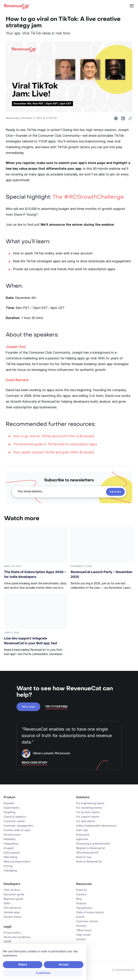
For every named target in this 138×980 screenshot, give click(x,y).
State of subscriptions (90, 913)
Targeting (9, 812)
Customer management (18, 826)
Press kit (82, 890)
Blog (79, 899)
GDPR (7, 942)
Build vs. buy (84, 857)
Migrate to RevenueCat (91, 848)
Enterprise (83, 835)
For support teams (88, 817)
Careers (81, 895)
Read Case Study (35, 763)
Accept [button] (64, 964)
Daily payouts (12, 853)
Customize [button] (43, 973)
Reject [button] (23, 964)
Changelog (10, 871)
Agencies (82, 839)
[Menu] (132, 6)
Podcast (81, 904)
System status (12, 917)
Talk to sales (28, 707)
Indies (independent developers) (96, 826)
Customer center (14, 821)
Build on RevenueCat (89, 862)
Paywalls (9, 803)
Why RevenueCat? (88, 853)
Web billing (10, 857)
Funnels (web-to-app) (17, 830)
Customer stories (87, 922)
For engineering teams (90, 803)
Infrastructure (12, 835)
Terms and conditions (17, 937)
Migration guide (13, 899)
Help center (84, 935)
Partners (81, 926)
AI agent (9, 848)
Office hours (84, 930)
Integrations (11, 844)
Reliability (10, 839)
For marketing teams (89, 808)
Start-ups (82, 830)
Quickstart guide (14, 895)
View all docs (12, 890)
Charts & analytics (15, 817)
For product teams (88, 812)
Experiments (11, 808)
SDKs (7, 904)
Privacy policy (12, 933)
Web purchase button (17, 862)
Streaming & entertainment (93, 844)
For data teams (86, 821)
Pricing (8, 866)
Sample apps (12, 913)
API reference (12, 908)
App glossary (84, 908)
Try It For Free (56, 707)
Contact (81, 939)
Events (80, 917)
